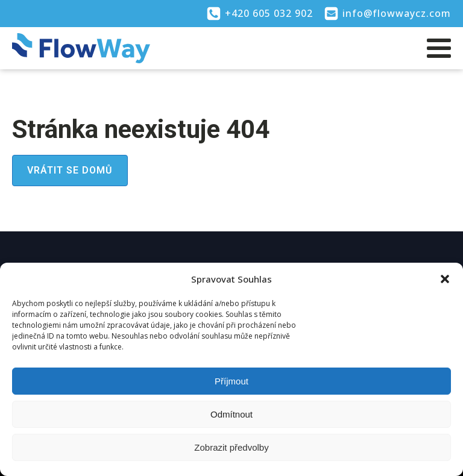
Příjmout (231, 381)
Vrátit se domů (70, 170)
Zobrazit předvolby (231, 447)
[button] (445, 279)
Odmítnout (231, 414)
